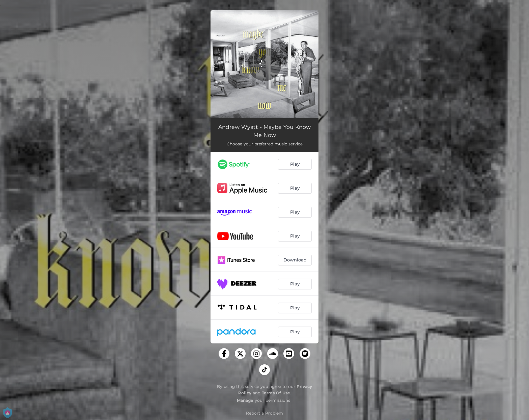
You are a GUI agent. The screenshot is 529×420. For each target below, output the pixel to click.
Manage (245, 400)
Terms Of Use (276, 393)
